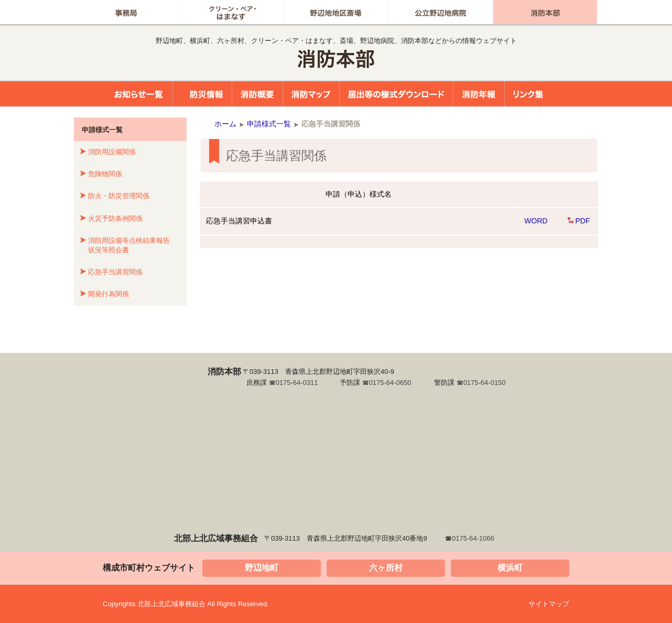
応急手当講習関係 (115, 272)
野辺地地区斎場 (336, 12)
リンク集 (528, 94)
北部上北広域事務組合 (336, 59)
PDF (583, 221)
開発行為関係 (109, 294)
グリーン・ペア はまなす (231, 12)
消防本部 (545, 12)
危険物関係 (105, 174)
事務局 (126, 12)
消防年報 (479, 94)
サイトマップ (549, 604)
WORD (536, 221)
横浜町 (510, 568)
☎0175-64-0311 (294, 383)
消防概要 (257, 94)
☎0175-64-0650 (387, 383)
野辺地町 (262, 568)
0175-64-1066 (473, 538)
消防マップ (311, 94)
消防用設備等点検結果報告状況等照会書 (129, 245)
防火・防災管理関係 (119, 196)
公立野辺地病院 (441, 12)
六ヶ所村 (386, 568)
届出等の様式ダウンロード (396, 94)
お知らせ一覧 (134, 94)
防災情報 (202, 94)
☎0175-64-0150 (481, 383)
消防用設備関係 (112, 152)
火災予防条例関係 (115, 218)
